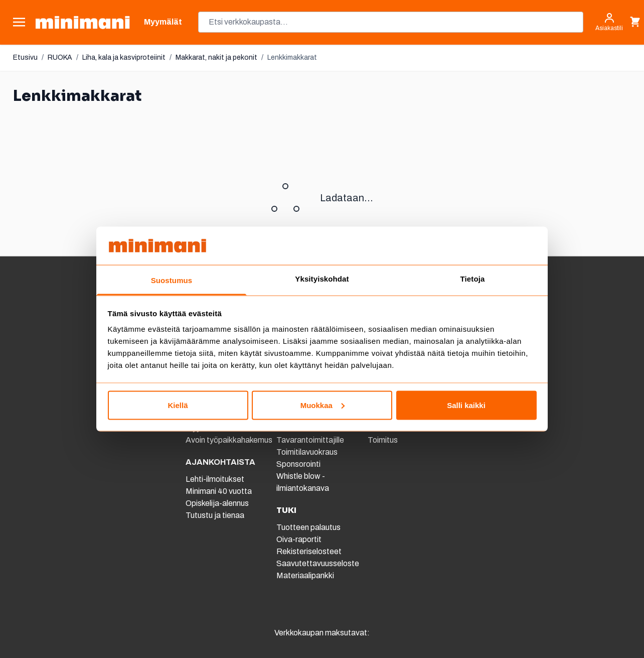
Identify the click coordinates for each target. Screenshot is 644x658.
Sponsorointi (298, 464)
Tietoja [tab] (473, 279)
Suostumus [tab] (172, 280)
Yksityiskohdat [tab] (322, 279)
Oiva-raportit (299, 539)
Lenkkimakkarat (292, 57)
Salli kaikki (466, 405)
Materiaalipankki (305, 575)
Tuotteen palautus (309, 527)
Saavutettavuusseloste (318, 563)
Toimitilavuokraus (307, 452)
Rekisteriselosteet (309, 551)
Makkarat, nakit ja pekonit (216, 57)
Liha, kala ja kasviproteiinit (124, 57)
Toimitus (383, 440)
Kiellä (178, 405)
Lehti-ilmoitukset (215, 479)
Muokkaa (323, 405)
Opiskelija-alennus (217, 503)
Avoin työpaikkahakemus (229, 440)
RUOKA (60, 57)
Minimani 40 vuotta (219, 491)
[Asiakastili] (609, 22)
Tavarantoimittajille (310, 440)
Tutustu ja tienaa (215, 515)
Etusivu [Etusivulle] (25, 57)
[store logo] (83, 22)
